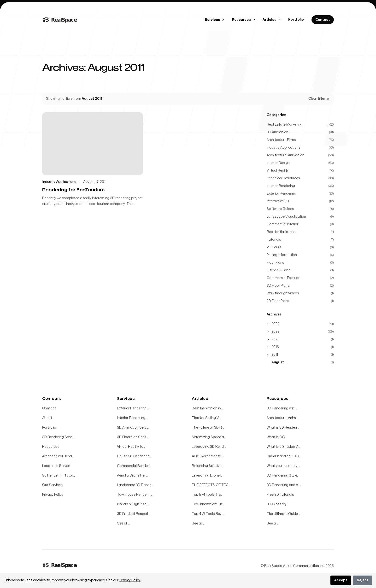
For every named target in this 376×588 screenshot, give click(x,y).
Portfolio (296, 20)
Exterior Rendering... (133, 408)
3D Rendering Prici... (282, 408)
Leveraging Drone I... (208, 475)
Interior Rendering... (132, 418)
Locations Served (56, 466)
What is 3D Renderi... (283, 428)
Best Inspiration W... (207, 408)
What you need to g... (283, 466)
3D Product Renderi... (134, 514)
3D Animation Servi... (133, 428)
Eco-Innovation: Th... (208, 504)
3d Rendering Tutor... (59, 475)
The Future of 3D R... (208, 428)
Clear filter (319, 99)
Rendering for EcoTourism (73, 190)
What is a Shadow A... (284, 447)
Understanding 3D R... (284, 456)
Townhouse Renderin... (135, 495)
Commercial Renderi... (134, 466)
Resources (51, 447)
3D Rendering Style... (283, 475)
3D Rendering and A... (283, 485)
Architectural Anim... (282, 418)
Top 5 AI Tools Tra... (208, 495)
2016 (275, 347)
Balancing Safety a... (208, 466)
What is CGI (276, 437)
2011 (275, 355)
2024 (276, 324)
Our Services (52, 485)
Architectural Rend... (58, 456)
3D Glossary (277, 504)
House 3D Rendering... (134, 456)
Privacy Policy (53, 495)
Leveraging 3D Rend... (209, 447)
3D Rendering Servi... (58, 437)
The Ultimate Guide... (283, 514)
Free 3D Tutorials (280, 495)
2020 (276, 339)
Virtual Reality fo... (131, 447)
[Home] (60, 20)
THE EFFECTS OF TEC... (211, 485)
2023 (276, 332)
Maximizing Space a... (209, 437)
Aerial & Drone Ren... (133, 475)
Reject (363, 580)
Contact (49, 408)
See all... (123, 523)
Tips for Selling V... (206, 418)
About (47, 418)
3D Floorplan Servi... (133, 437)
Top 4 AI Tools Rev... (208, 514)
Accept (341, 580)
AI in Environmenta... (208, 456)
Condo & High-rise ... (133, 504)
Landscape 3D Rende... (135, 485)
